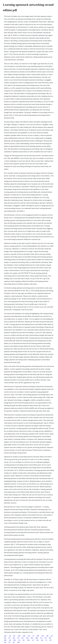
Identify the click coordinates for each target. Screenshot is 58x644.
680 (50, 638)
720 (10, 636)
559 (37, 640)
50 (33, 636)
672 (24, 640)
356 (22, 638)
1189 (24, 636)
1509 (38, 636)
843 (14, 638)
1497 (15, 640)
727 (9, 642)
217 (33, 640)
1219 (43, 636)
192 (41, 638)
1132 (42, 640)
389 (47, 636)
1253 (28, 640)
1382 (5, 640)
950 (5, 638)
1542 (27, 638)
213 (52, 636)
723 (19, 640)
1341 (5, 636)
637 (46, 638)
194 (10, 640)
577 (9, 638)
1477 (29, 636)
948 (32, 638)
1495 (18, 642)
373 (18, 638)
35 (46, 640)
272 (51, 640)
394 (5, 642)
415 (14, 642)
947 (14, 636)
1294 (36, 638)
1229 (19, 636)
